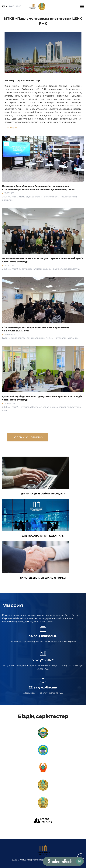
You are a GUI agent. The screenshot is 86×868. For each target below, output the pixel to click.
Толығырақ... (11, 128)
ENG (19, 6)
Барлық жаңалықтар (28, 437)
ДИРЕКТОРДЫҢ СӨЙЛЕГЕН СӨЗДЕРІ (36, 476)
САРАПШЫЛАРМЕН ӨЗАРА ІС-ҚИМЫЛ (36, 560)
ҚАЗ (5, 6)
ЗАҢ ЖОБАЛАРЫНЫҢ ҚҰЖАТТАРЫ (36, 518)
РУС (12, 6)
